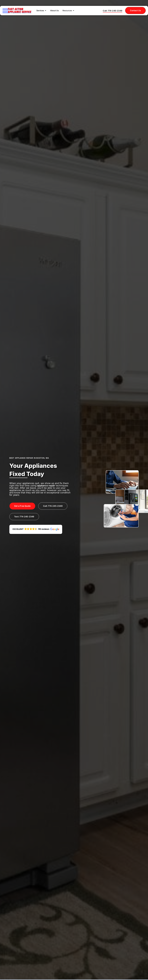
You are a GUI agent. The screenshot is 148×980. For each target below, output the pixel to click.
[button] (36, 530)
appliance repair (46, 485)
